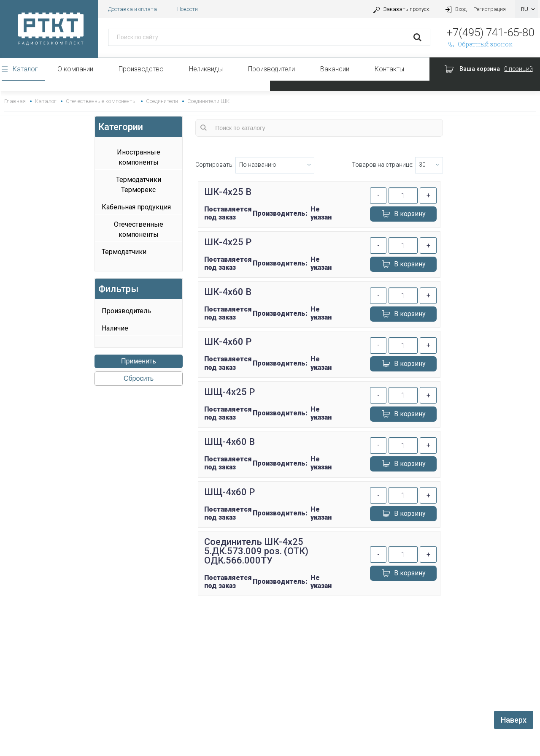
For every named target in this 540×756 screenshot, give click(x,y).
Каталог (25, 69)
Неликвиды (206, 69)
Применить (139, 361)
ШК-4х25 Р (228, 242)
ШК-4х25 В (228, 192)
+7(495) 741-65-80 (490, 33)
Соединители (162, 101)
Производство (141, 69)
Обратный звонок (480, 44)
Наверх (514, 720)
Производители (271, 69)
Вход (455, 9)
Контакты (389, 69)
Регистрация (490, 9)
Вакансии (335, 69)
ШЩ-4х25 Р (229, 392)
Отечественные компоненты (101, 101)
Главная (15, 101)
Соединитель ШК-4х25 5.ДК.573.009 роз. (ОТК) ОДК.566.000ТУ (256, 551)
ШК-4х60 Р (228, 342)
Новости (188, 9)
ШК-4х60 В (228, 292)
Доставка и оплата (132, 9)
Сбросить (139, 378)
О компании (75, 69)
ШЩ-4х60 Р (229, 492)
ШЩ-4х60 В (229, 442)
